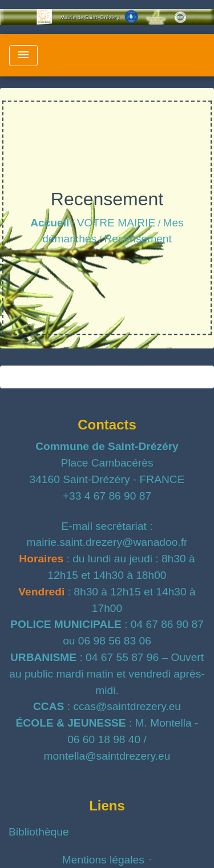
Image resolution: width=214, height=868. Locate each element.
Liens (107, 806)
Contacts (107, 425)
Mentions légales (103, 860)
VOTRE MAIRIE (116, 223)
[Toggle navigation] (23, 56)
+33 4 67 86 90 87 (107, 496)
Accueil (50, 223)
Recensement (138, 239)
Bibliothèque (39, 832)
